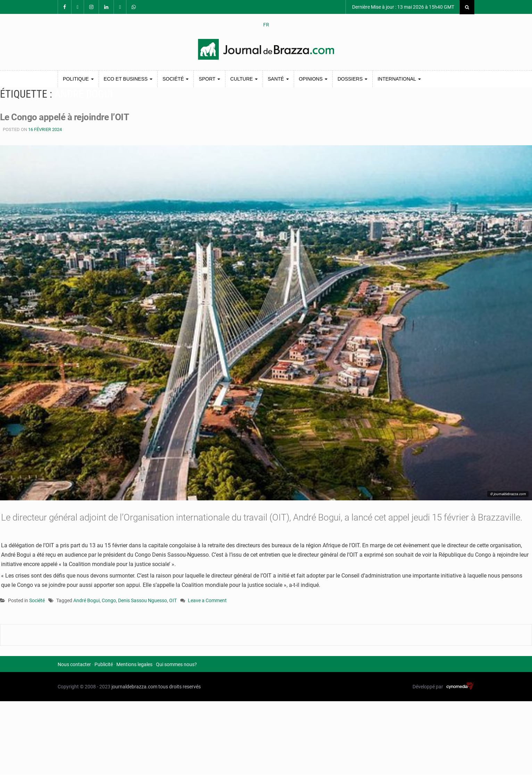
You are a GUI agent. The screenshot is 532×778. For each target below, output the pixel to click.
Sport (209, 79)
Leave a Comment (207, 601)
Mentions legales (134, 664)
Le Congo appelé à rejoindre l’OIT (64, 117)
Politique (78, 79)
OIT (173, 600)
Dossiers (352, 79)
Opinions (313, 79)
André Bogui (86, 600)
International (399, 79)
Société (176, 79)
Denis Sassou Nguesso (143, 600)
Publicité (104, 664)
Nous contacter (74, 664)
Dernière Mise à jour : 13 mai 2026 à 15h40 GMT (403, 7)
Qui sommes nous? (176, 664)
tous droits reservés (180, 687)
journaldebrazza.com (134, 687)
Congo (109, 600)
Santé (278, 79)
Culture (244, 79)
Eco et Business (128, 79)
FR (266, 25)
